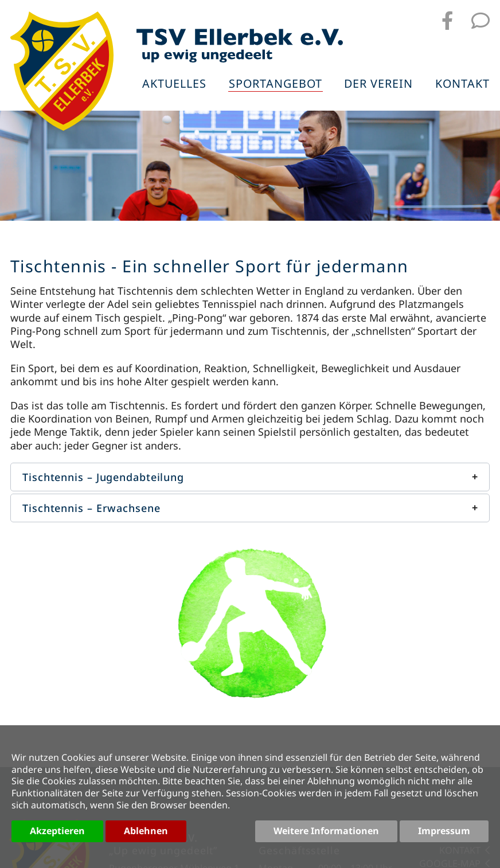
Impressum (444, 831)
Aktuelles (174, 85)
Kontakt (462, 85)
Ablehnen (146, 831)
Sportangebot (276, 85)
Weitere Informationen (326, 831)
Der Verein (378, 85)
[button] (250, 477)
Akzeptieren (57, 831)
